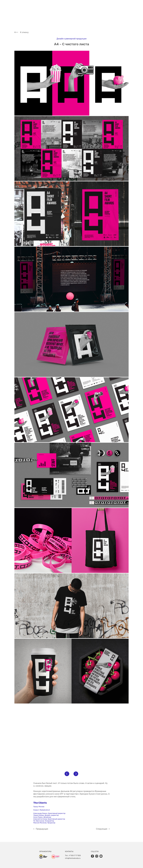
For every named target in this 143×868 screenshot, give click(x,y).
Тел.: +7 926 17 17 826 (73, 855)
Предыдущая (42, 829)
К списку (24, 32)
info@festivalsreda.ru (73, 858)
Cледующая (102, 829)
